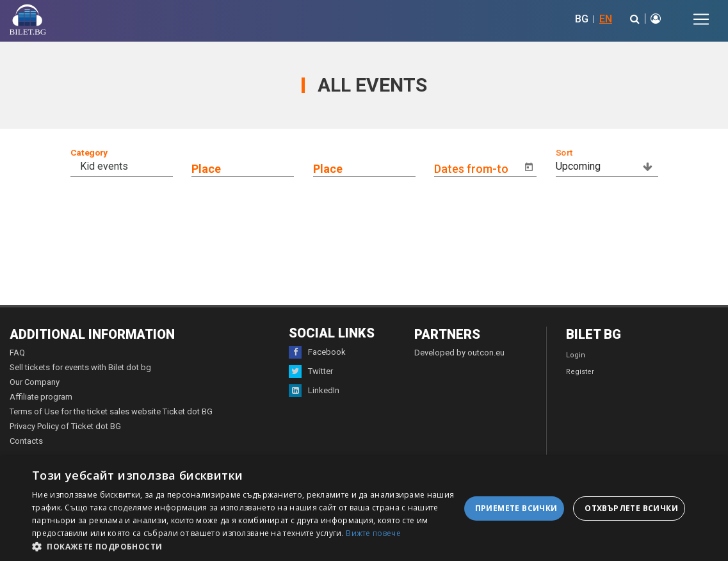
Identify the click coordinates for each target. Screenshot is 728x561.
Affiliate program (41, 397)
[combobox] (131, 167)
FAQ (17, 353)
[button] (246, 546)
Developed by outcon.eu (459, 353)
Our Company (35, 382)
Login (576, 355)
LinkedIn (314, 391)
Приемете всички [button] (516, 508)
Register (580, 372)
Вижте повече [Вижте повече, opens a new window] (373, 533)
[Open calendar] (529, 167)
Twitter (311, 371)
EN (606, 19)
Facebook (317, 352)
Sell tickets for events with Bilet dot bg (80, 367)
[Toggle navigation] (701, 19)
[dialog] (364, 508)
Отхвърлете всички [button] (631, 508)
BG (582, 19)
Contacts (26, 441)
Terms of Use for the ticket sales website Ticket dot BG (111, 411)
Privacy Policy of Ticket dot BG (65, 426)
